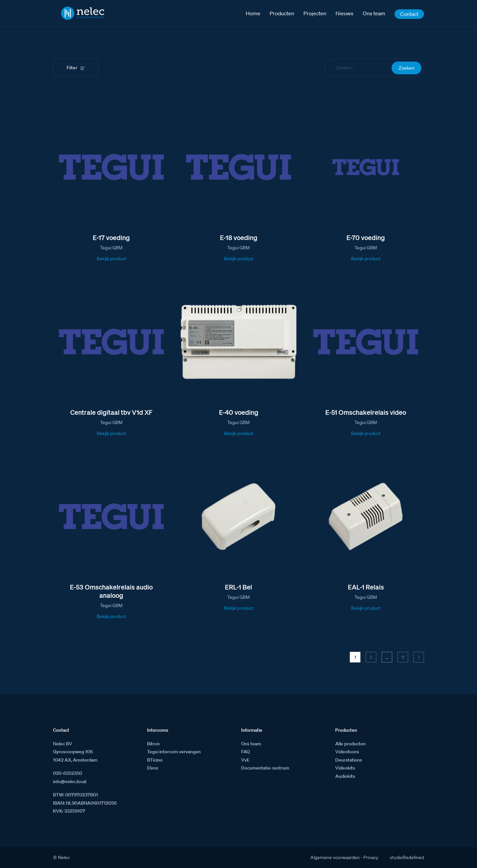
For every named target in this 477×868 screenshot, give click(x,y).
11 (403, 657)
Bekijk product (111, 259)
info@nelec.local (70, 781)
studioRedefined (407, 857)
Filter (72, 68)
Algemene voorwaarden (335, 857)
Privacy (371, 857)
